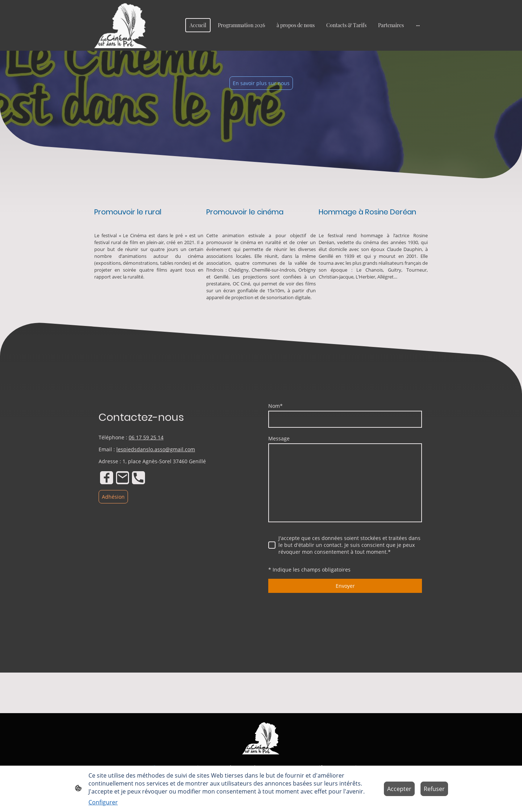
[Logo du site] (121, 25)
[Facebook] (107, 478)
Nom (275, 406)
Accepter (399, 789)
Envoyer (345, 586)
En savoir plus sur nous (261, 83)
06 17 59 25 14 (146, 437)
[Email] (123, 478)
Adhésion (113, 497)
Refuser (434, 789)
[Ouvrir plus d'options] (418, 25)
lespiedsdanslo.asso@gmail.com (156, 449)
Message (279, 438)
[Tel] (138, 478)
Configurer (103, 802)
